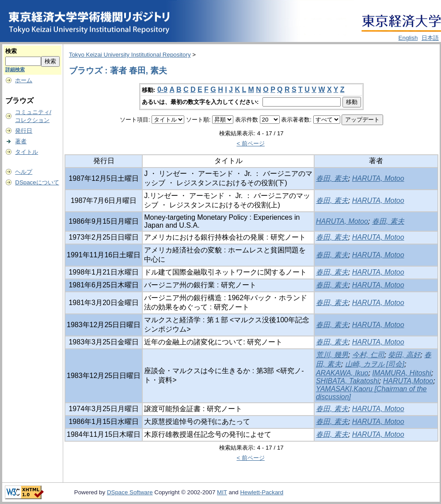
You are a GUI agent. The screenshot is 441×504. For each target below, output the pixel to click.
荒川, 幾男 (332, 355)
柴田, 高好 (404, 355)
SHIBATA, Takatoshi (348, 381)
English (408, 38)
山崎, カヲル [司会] (375, 364)
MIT (222, 492)
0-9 (162, 90)
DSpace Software (130, 492)
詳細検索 (15, 69)
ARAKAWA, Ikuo (342, 373)
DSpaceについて (37, 182)
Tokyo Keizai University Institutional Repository (130, 55)
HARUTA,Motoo (408, 381)
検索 (11, 51)
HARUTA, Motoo (378, 178)
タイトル (27, 152)
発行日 (24, 131)
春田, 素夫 (332, 178)
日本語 (430, 38)
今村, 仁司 (368, 355)
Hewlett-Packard (262, 492)
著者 (21, 141)
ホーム (24, 80)
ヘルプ (24, 172)
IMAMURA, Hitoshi (401, 373)
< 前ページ (251, 143)
